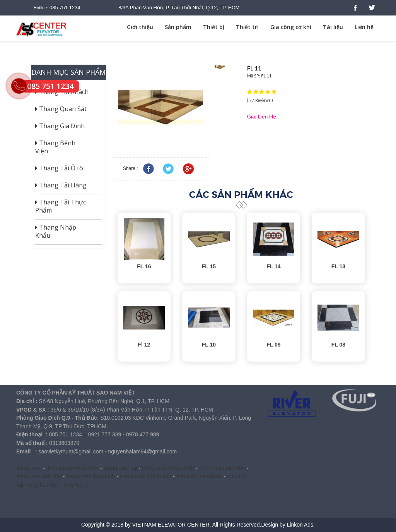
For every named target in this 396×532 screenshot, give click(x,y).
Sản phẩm (178, 27)
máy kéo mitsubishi (199, 476)
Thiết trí (247, 27)
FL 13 (338, 266)
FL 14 (273, 266)
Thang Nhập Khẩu (56, 232)
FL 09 (273, 345)
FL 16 (144, 266)
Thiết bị (214, 27)
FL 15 (209, 266)
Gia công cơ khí (291, 27)
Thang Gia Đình (60, 126)
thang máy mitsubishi (73, 468)
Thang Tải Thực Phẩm (61, 206)
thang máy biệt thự (39, 476)
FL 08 (338, 345)
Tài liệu (333, 27)
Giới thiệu (140, 27)
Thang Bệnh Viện (55, 147)
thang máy (29, 468)
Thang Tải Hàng (61, 185)
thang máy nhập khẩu (168, 468)
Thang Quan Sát (61, 109)
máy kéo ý (76, 485)
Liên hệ (364, 27)
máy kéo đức (44, 485)
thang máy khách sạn (146, 476)
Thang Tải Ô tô (59, 168)
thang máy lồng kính (90, 476)
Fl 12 (144, 345)
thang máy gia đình (222, 468)
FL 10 (209, 345)
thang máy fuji (120, 468)
